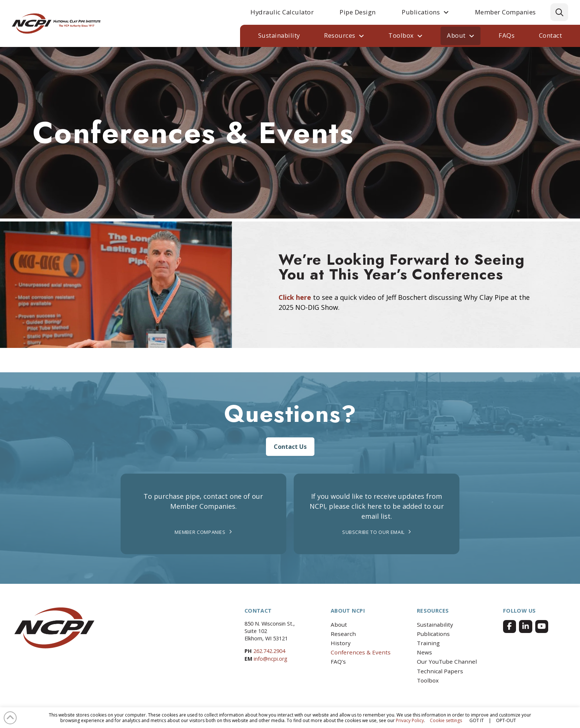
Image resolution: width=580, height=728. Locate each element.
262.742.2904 (269, 651)
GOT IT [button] (477, 720)
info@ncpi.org (271, 659)
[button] (559, 12)
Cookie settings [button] (446, 720)
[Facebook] (510, 627)
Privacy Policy (410, 720)
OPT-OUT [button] (506, 720)
